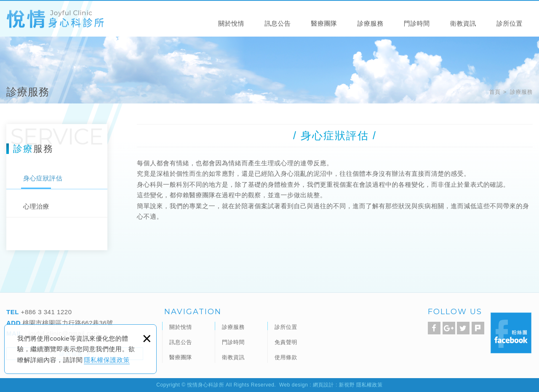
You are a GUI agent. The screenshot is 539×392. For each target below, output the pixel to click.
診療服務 (371, 23)
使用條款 (286, 357)
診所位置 (510, 23)
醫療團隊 (324, 23)
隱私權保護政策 (107, 360)
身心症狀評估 (43, 178)
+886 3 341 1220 (45, 312)
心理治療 (36, 206)
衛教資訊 (463, 23)
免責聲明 (286, 342)
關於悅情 (231, 23)
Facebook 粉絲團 (511, 333)
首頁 (495, 92)
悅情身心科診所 (55, 19)
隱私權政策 (370, 385)
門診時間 (417, 23)
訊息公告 (278, 23)
